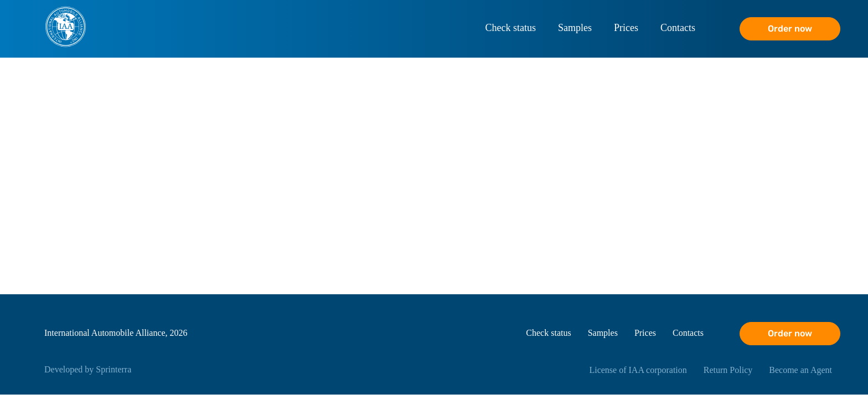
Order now (790, 29)
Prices (626, 28)
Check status (511, 28)
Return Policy (728, 370)
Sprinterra (113, 369)
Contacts (678, 28)
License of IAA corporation (638, 370)
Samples (575, 28)
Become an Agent (800, 370)
